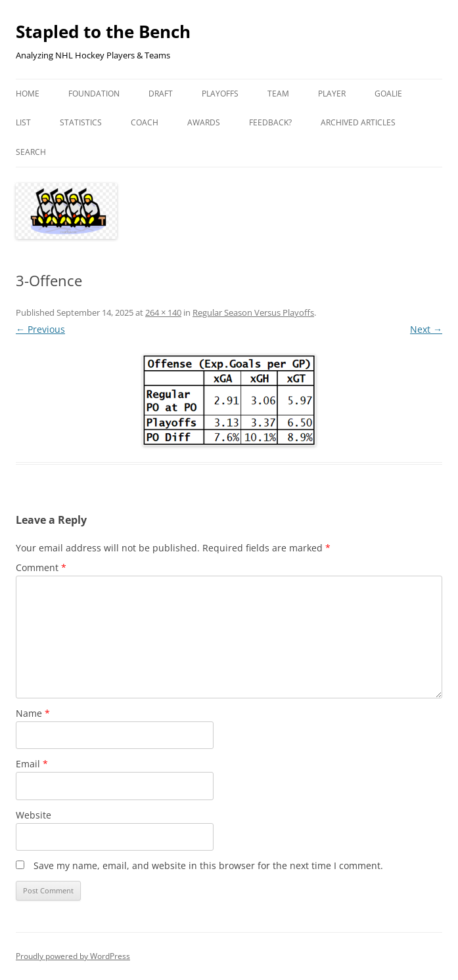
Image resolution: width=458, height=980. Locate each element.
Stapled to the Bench (103, 32)
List (23, 122)
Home (28, 94)
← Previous (40, 329)
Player (332, 94)
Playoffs (220, 94)
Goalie (388, 94)
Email (32, 764)
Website (34, 815)
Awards (204, 122)
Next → (426, 329)
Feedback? (270, 122)
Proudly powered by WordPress (73, 956)
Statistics (81, 122)
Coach (145, 122)
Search (31, 152)
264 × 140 (163, 312)
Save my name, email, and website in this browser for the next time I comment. (208, 865)
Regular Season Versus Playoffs (253, 312)
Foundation (94, 94)
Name (33, 713)
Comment (41, 567)
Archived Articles (358, 122)
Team (278, 94)
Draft (161, 94)
